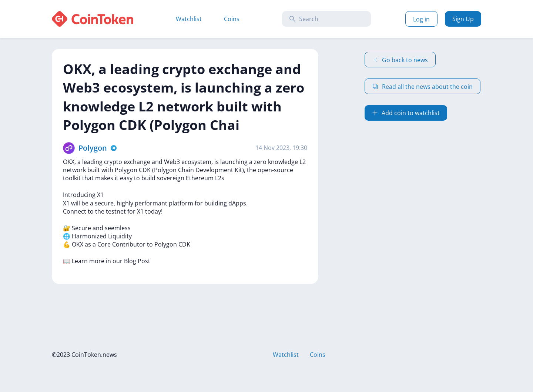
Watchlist (189, 19)
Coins (232, 19)
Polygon (93, 148)
